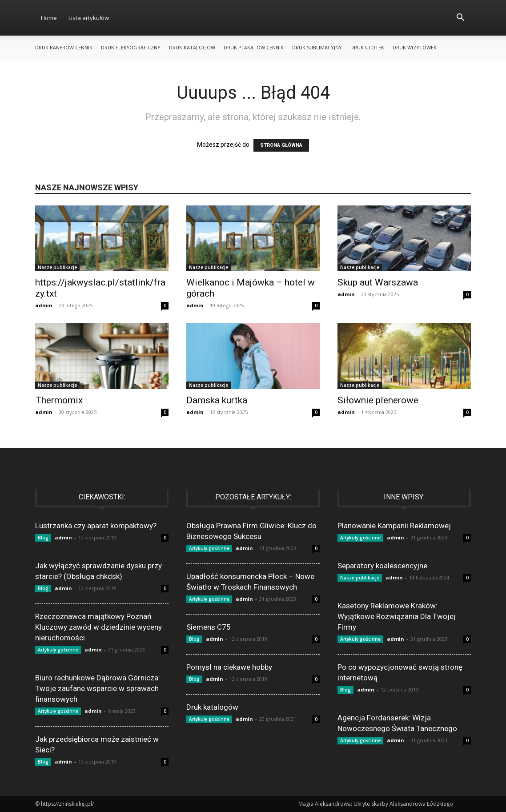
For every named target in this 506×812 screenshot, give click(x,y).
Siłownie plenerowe (378, 400)
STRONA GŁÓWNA (281, 145)
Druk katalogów (192, 47)
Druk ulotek (367, 47)
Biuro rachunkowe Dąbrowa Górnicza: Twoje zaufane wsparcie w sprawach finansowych (98, 688)
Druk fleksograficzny (131, 47)
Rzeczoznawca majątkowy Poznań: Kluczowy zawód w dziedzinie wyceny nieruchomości (98, 627)
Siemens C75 (209, 627)
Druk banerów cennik (64, 47)
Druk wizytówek (415, 47)
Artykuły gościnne (58, 650)
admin (44, 305)
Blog (43, 538)
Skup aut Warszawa (378, 282)
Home (49, 18)
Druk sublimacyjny (317, 47)
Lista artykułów (89, 18)
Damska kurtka (217, 400)
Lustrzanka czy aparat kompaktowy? (96, 526)
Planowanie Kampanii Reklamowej (394, 526)
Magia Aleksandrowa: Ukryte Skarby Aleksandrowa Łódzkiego (376, 804)
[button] (460, 18)
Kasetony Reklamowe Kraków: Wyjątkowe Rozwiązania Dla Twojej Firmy (397, 616)
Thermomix (59, 400)
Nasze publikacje (57, 267)
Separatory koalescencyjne (382, 566)
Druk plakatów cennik (254, 47)
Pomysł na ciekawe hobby (229, 667)
